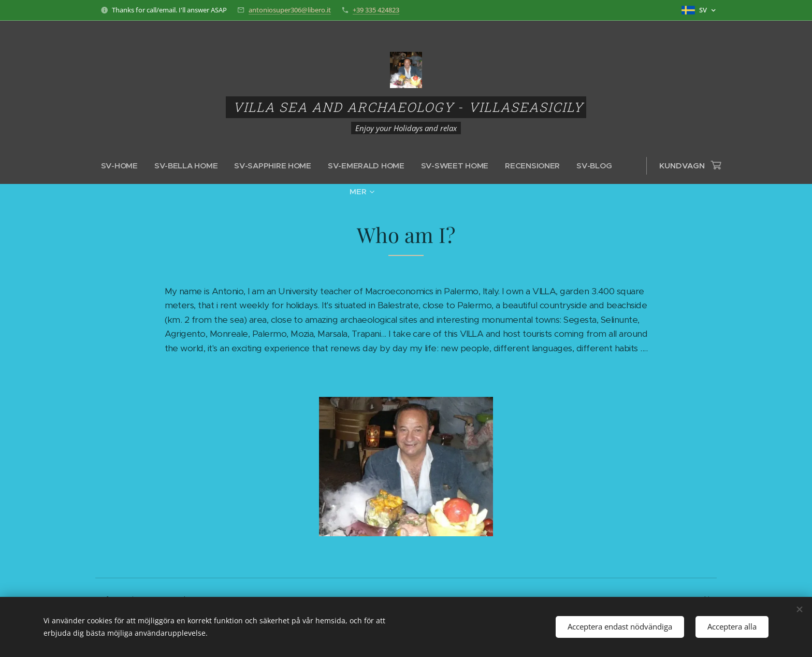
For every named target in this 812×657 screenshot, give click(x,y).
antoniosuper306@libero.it (290, 10)
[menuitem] (124, 166)
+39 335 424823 (376, 10)
